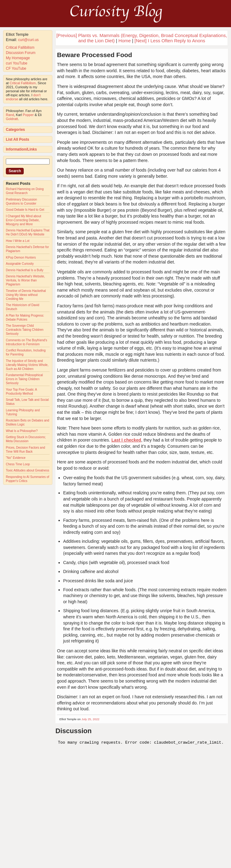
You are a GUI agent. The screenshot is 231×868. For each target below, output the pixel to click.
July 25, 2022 (91, 719)
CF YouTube (16, 69)
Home (125, 41)
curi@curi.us (28, 40)
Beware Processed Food (95, 55)
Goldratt (12, 119)
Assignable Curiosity (20, 264)
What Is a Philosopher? (22, 431)
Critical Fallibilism (20, 48)
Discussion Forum (21, 53)
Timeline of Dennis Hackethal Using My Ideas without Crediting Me (26, 295)
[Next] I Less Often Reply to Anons (170, 41)
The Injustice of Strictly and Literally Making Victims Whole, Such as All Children (27, 365)
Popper (28, 115)
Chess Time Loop (18, 464)
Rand (10, 115)
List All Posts (18, 139)
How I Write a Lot (18, 241)
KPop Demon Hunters (21, 257)
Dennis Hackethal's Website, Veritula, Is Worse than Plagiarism (25, 280)
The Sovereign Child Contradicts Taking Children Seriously (25, 330)
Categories (15, 130)
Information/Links (21, 149)
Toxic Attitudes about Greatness (28, 470)
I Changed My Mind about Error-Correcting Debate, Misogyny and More (24, 220)
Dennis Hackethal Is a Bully (25, 270)
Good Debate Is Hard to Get (25, 210)
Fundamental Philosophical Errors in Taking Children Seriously (24, 379)
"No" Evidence (16, 458)
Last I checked (126, 440)
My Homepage (18, 58)
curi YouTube (17, 63)
